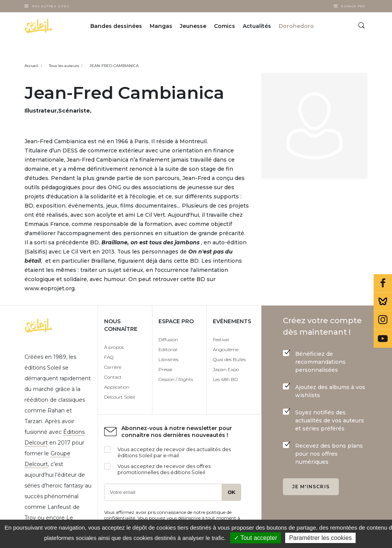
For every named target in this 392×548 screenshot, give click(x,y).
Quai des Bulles (229, 359)
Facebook (383, 283)
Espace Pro (353, 6)
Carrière (113, 367)
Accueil (31, 66)
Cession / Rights (176, 379)
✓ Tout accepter (256, 538)
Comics (225, 26)
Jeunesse (193, 26)
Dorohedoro (296, 26)
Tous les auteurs (64, 66)
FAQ (109, 357)
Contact (113, 377)
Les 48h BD (225, 379)
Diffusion (168, 339)
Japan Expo (226, 369)
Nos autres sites (51, 6)
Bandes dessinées (116, 26)
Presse (165, 369)
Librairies (168, 359)
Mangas (161, 26)
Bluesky (383, 302)
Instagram (383, 320)
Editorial (168, 349)
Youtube (383, 339)
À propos (114, 347)
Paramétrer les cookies (320, 538)
